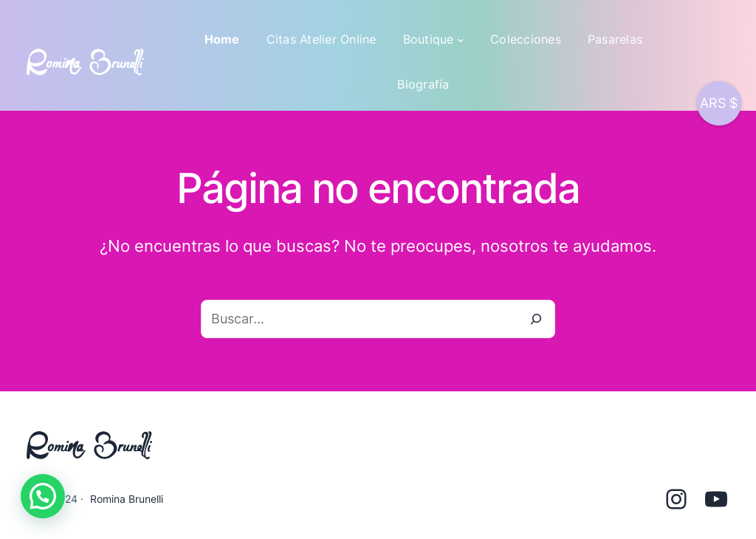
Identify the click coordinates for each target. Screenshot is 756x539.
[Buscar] (536, 319)
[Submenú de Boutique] (461, 40)
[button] (43, 496)
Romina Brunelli (127, 499)
